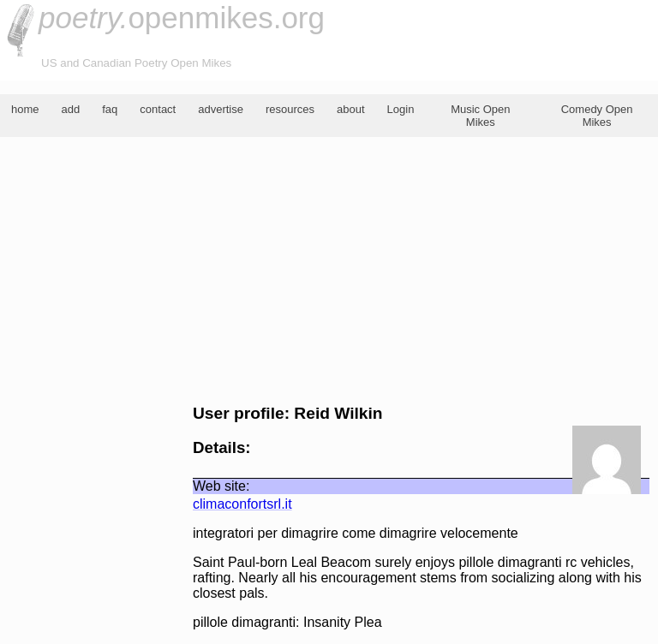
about (351, 109)
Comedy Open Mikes (597, 116)
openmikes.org (182, 18)
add (71, 109)
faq (110, 109)
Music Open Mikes (480, 116)
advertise (221, 109)
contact (158, 109)
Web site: (221, 486)
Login (401, 109)
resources (290, 109)
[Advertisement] (329, 271)
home (25, 109)
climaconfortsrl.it (242, 504)
